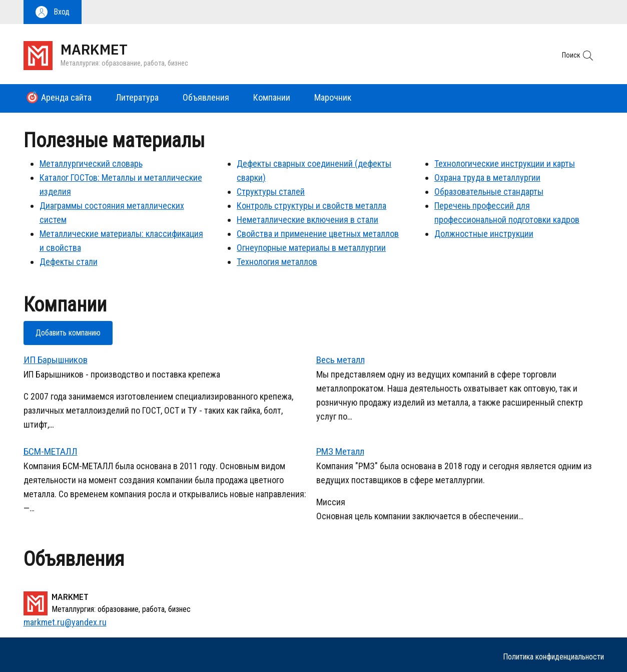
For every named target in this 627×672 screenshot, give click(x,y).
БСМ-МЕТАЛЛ (51, 451)
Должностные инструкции (484, 234)
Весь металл (341, 360)
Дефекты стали (69, 262)
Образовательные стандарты (489, 192)
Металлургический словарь (91, 163)
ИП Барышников (56, 360)
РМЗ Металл (340, 451)
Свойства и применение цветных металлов (318, 234)
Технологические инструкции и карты (505, 163)
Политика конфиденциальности (553, 657)
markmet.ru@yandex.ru (65, 622)
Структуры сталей (271, 192)
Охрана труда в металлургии (487, 178)
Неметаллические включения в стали (307, 220)
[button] (53, 12)
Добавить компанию (68, 333)
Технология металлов (277, 262)
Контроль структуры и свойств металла (311, 206)
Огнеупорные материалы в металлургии (311, 248)
